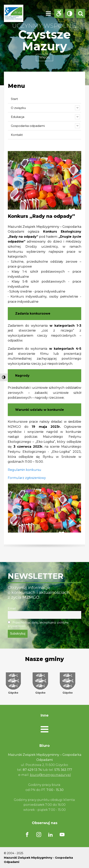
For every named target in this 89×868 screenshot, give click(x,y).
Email (12, 608)
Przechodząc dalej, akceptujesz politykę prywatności (38, 624)
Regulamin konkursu (24, 470)
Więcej (44, 57)
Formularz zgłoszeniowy (27, 478)
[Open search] (81, 13)
